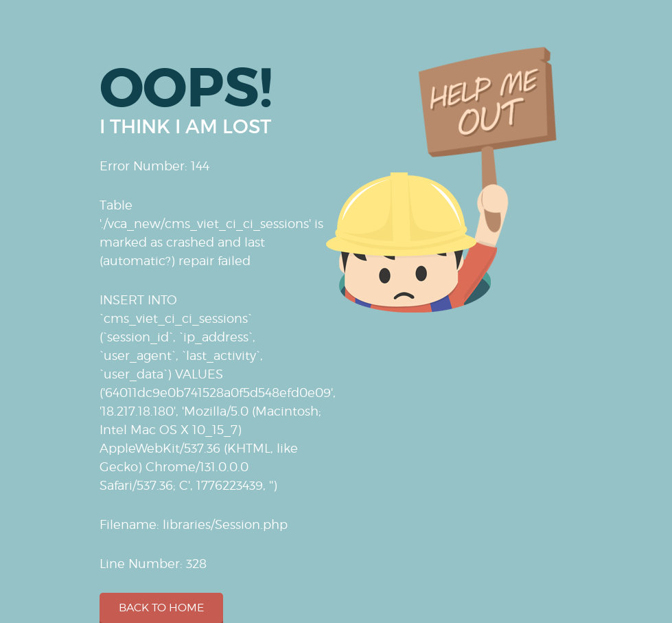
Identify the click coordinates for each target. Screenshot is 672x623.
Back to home (161, 608)
